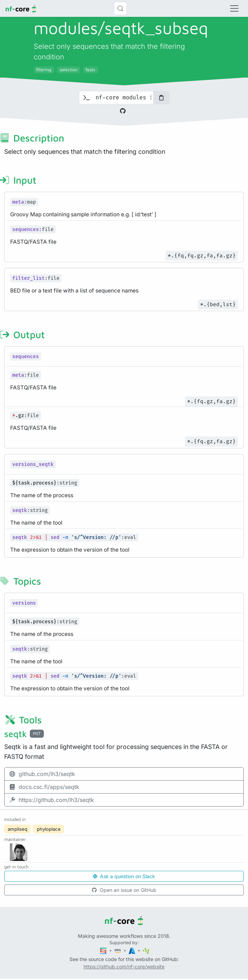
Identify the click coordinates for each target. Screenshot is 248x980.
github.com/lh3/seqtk (42, 774)
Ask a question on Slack (124, 876)
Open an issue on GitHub (124, 890)
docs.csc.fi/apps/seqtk (44, 787)
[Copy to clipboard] (161, 98)
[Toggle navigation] (234, 8)
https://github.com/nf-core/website (124, 966)
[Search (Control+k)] (120, 8)
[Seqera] (104, 950)
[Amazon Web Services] (118, 950)
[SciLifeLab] (146, 950)
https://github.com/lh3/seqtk (51, 800)
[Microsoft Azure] (133, 950)
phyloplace (49, 829)
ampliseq (18, 829)
